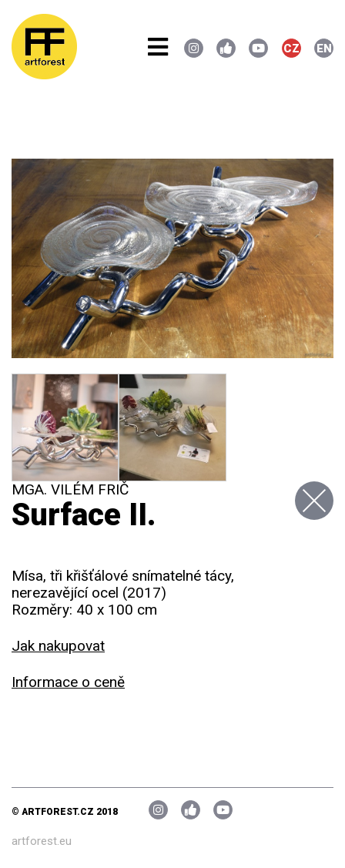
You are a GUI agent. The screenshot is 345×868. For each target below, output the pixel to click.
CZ (291, 49)
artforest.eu (42, 841)
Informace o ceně (68, 682)
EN (324, 49)
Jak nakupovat (58, 646)
